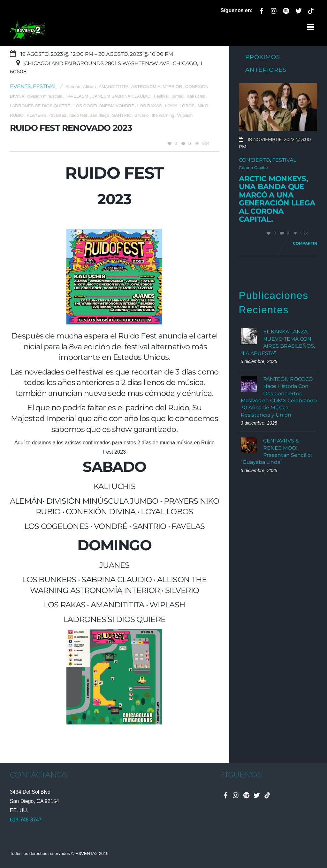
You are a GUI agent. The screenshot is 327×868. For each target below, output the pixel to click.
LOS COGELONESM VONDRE (104, 106)
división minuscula (45, 96)
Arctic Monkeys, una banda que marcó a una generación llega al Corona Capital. (277, 199)
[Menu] (312, 28)
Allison (89, 87)
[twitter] (299, 10)
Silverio (142, 115)
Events (20, 86)
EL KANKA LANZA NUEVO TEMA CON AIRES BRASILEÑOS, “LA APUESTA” (278, 342)
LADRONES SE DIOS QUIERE (40, 106)
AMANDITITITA (114, 87)
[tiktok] (311, 10)
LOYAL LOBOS (180, 106)
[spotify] (286, 10)
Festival (45, 86)
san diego (100, 115)
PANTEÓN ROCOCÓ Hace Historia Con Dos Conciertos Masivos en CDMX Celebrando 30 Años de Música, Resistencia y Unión (279, 397)
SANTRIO (122, 115)
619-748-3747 (26, 820)
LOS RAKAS (150, 106)
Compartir (305, 243)
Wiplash (185, 115)
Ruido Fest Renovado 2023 (71, 128)
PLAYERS (36, 115)
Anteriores (266, 70)
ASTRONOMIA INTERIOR (157, 87)
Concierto (254, 160)
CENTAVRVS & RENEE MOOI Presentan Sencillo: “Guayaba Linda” (276, 451)
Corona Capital (253, 168)
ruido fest (78, 115)
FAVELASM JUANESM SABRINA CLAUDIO (108, 96)
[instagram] (274, 10)
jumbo (178, 96)
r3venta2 (58, 115)
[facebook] (262, 10)
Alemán (73, 87)
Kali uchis (196, 96)
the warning (163, 115)
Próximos (263, 57)
